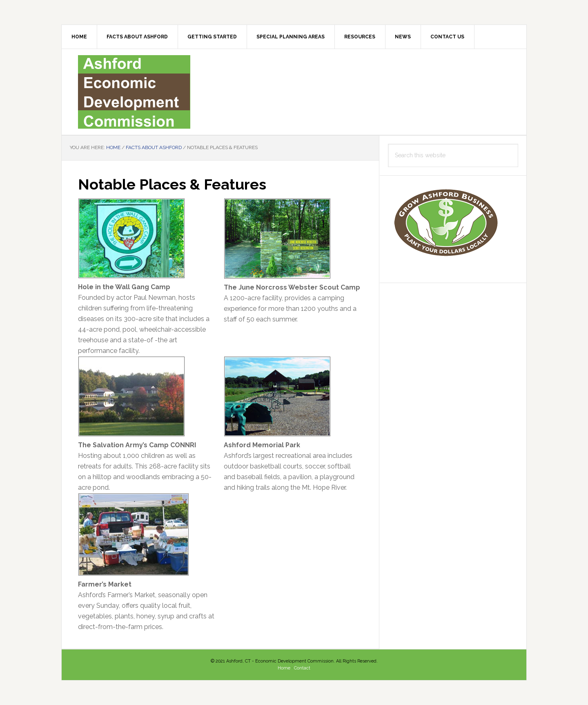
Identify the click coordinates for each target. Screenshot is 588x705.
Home (284, 668)
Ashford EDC (294, 92)
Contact (302, 668)
